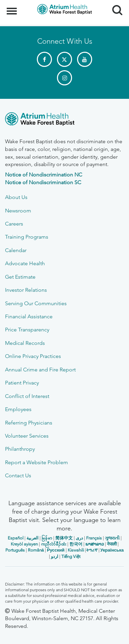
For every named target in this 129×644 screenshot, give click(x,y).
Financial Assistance (29, 316)
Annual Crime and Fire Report (40, 370)
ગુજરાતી (112, 538)
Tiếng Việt (71, 556)
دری (79, 538)
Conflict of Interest (27, 396)
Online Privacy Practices (33, 356)
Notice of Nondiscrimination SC (43, 182)
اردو (55, 556)
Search (115, 8)
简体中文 (64, 538)
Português (15, 550)
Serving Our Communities (36, 303)
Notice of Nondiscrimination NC (44, 175)
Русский (56, 550)
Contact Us (18, 475)
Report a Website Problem (37, 462)
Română (36, 550)
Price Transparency (27, 330)
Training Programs (27, 237)
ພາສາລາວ (95, 544)
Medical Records (25, 343)
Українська (112, 550)
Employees (18, 409)
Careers (14, 224)
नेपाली (112, 544)
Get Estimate (20, 277)
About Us (16, 197)
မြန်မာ (47, 538)
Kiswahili (76, 550)
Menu (13, 8)
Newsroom (18, 211)
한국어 (76, 544)
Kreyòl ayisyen (24, 544)
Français (94, 538)
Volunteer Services (27, 436)
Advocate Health (25, 263)
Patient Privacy (22, 383)
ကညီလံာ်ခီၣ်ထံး (54, 544)
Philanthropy (20, 449)
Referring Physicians (29, 423)
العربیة (33, 538)
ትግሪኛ (92, 550)
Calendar (16, 250)
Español (16, 538)
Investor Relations (26, 290)
